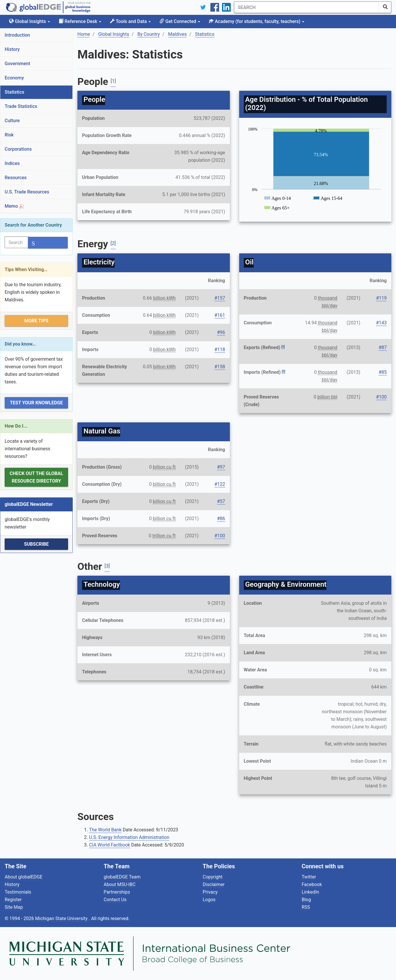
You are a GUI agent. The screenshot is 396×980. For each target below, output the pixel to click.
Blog (306, 900)
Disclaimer (214, 884)
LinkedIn (310, 892)
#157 (220, 298)
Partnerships (117, 892)
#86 (221, 519)
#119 (381, 298)
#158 (220, 367)
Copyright (213, 877)
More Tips (37, 321)
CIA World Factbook (110, 845)
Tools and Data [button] (130, 21)
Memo (14, 206)
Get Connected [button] (180, 21)
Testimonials (18, 892)
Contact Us (115, 900)
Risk (9, 135)
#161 (220, 315)
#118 (220, 350)
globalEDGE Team (122, 877)
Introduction (17, 35)
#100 (381, 397)
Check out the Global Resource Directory (36, 477)
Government (17, 64)
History (12, 49)
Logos (209, 900)
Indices (12, 163)
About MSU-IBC (120, 884)
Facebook (312, 884)
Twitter (309, 877)
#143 (381, 323)
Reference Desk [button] (80, 21)
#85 (383, 372)
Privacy (210, 892)
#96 (221, 332)
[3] (283, 347)
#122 (220, 484)
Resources (16, 178)
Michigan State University (62, 918)
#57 (221, 501)
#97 (221, 467)
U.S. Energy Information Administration (129, 837)
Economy (14, 78)
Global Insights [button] (30, 21)
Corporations (18, 149)
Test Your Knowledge (36, 403)
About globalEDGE (24, 877)
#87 (383, 347)
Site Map (14, 907)
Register (13, 900)
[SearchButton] (385, 7)
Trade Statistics (21, 106)
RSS (306, 907)
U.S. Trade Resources (27, 192)
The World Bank (105, 830)
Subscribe (36, 544)
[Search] (307, 7)
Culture (12, 121)
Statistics (14, 92)
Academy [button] (257, 21)
